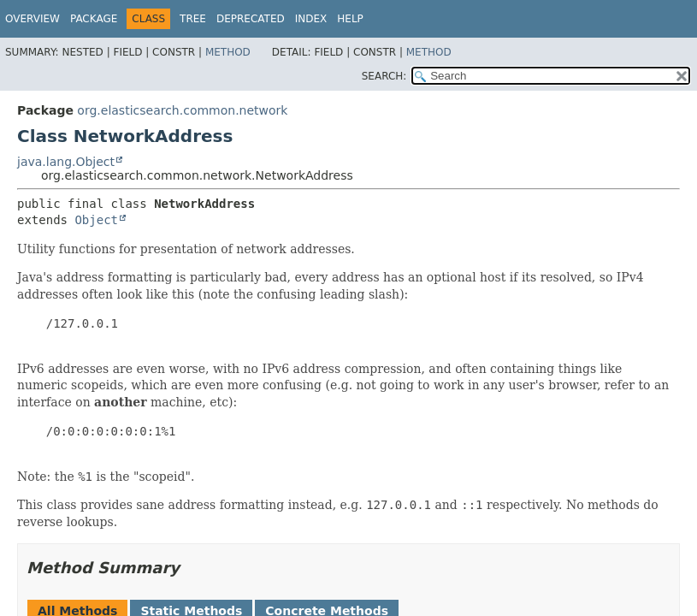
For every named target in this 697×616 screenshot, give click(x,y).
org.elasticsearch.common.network (182, 110)
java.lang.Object (66, 162)
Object (96, 220)
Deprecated (251, 19)
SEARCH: (384, 76)
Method (228, 52)
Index (311, 19)
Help (350, 19)
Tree (193, 19)
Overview (32, 19)
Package (94, 19)
